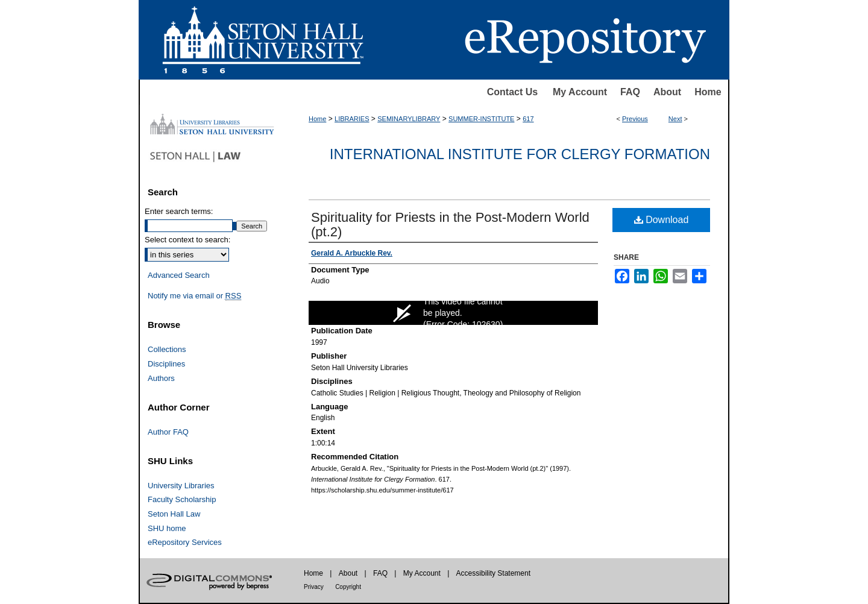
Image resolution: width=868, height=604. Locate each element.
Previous (635, 119)
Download (662, 220)
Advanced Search (179, 275)
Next (675, 119)
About (667, 92)
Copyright (348, 587)
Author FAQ (168, 432)
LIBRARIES (352, 119)
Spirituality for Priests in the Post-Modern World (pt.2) (450, 225)
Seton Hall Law (174, 514)
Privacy (314, 587)
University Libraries (181, 486)
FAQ (630, 92)
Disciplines (166, 364)
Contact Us (512, 92)
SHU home (167, 528)
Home (708, 92)
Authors (161, 378)
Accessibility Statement (493, 573)
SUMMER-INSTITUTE (481, 119)
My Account (580, 92)
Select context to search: (187, 240)
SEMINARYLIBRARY (409, 119)
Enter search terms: (179, 211)
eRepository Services (185, 542)
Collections (167, 349)
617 (528, 119)
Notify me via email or (194, 296)
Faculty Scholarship (182, 499)
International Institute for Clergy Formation (520, 154)
